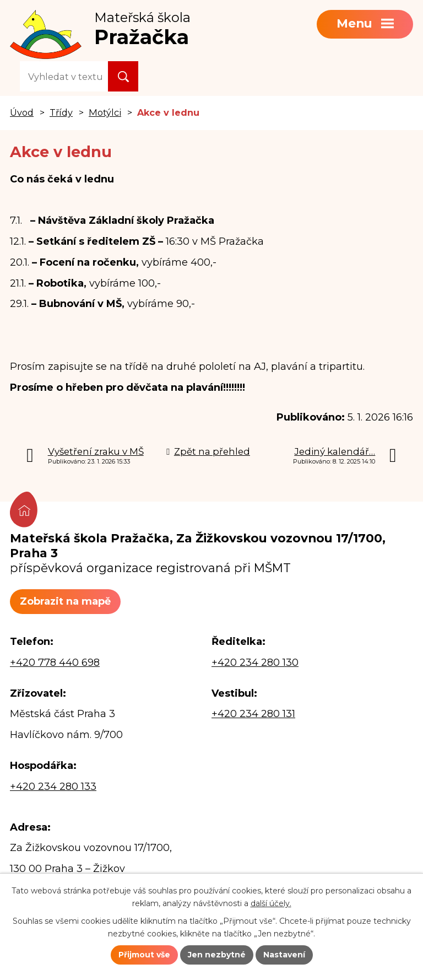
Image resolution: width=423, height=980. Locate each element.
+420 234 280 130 (255, 663)
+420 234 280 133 (53, 787)
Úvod (22, 112)
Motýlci (105, 112)
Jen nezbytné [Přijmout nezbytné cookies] (217, 955)
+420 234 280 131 (253, 714)
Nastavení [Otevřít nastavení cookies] (284, 955)
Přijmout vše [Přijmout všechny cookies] (144, 955)
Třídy (61, 112)
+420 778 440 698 (55, 663)
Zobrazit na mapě (65, 601)
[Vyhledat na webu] (64, 76)
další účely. (271, 903)
